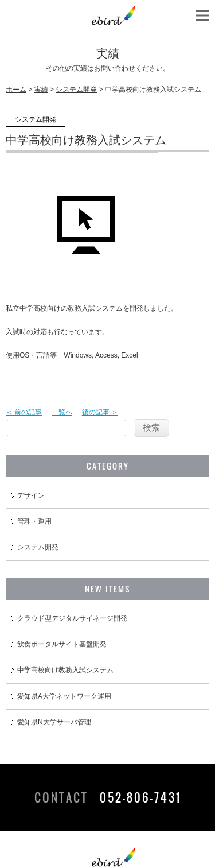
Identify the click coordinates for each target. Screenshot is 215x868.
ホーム (16, 90)
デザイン (31, 495)
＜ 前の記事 (24, 412)
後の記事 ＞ (100, 412)
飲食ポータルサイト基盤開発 (62, 644)
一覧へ (62, 412)
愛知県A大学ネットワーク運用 (64, 696)
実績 (41, 90)
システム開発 (76, 90)
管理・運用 (34, 521)
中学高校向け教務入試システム (65, 670)
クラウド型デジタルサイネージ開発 (72, 618)
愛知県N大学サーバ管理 (54, 722)
